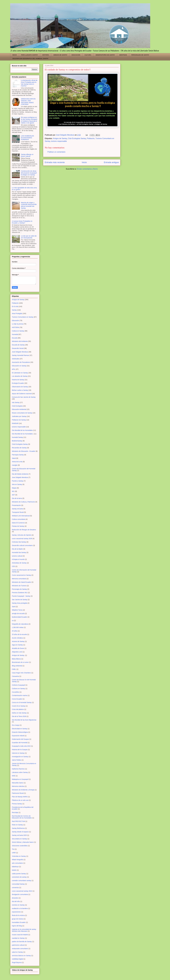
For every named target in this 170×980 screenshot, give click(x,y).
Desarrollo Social (18, 348)
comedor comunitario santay (22, 881)
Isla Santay (16, 402)
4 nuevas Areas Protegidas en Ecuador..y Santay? (22, 222)
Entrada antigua (111, 162)
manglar (15, 465)
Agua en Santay (17, 645)
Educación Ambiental (19, 409)
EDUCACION (76, 55)
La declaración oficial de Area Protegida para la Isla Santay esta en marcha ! (29, 83)
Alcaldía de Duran (18, 648)
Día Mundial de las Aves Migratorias (24, 720)
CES (14, 566)
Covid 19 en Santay (19, 706)
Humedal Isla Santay (19, 552)
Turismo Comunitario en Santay (23, 317)
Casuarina (15, 676)
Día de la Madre (17, 549)
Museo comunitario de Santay (22, 413)
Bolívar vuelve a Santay (20, 390)
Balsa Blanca (16, 659)
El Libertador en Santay (20, 373)
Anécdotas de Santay (19, 563)
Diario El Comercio (18, 523)
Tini (13, 849)
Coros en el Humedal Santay (22, 702)
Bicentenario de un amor (20, 662)
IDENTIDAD (123, 55)
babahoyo (15, 867)
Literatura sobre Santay (20, 772)
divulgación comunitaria (20, 894)
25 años (15, 631)
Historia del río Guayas (20, 750)
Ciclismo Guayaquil (18, 685)
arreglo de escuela (18, 613)
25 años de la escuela (19, 634)
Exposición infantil (18, 736)
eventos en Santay (18, 905)
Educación (15, 320)
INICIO (15, 55)
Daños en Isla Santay (19, 713)
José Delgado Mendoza (20, 352)
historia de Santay (18, 380)
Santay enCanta (17, 509)
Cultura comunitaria (19, 519)
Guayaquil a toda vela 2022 (21, 746)
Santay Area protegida (20, 603)
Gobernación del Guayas (20, 739)
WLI (13, 491)
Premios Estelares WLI (20, 593)
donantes (15, 898)
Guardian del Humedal (20, 743)
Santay (14, 310)
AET (13, 495)
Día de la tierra (17, 498)
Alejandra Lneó (17, 652)
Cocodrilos (16, 692)
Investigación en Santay (20, 757)
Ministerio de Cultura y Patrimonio (23, 502)
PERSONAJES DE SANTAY (140, 55)
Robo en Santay (17, 825)
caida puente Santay (19, 874)
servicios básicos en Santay (21, 956)
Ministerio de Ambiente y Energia (23, 790)
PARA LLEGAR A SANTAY (29, 55)
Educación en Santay (19, 366)
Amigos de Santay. (18, 655)
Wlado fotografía (18, 860)
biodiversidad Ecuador (20, 617)
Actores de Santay (18, 641)
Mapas (14, 488)
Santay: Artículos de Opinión (22, 535)
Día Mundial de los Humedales (22, 430)
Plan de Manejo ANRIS (20, 797)
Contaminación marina (20, 695)
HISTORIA (46, 55)
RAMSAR (15, 423)
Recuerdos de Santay (19, 448)
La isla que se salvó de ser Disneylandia (29, 237)
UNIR (14, 853)
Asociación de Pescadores (21, 362)
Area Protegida (17, 313)
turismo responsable (59, 141)
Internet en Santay (18, 753)
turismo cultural (17, 556)
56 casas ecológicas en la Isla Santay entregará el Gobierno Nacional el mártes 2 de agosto (29, 120)
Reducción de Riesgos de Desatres (24, 530)
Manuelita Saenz (18, 783)
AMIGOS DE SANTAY (60, 55)
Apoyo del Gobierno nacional (22, 394)
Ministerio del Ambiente (20, 341)
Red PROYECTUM (18, 821)
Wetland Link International (21, 516)
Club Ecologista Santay (77, 138)
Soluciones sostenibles (20, 846)
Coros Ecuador (17, 699)
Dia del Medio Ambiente (20, 474)
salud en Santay (17, 952)
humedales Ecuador (19, 922)
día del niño (16, 901)
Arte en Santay (17, 484)
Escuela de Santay (18, 345)
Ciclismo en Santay (18, 689)
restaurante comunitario (20, 949)
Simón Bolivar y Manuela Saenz (23, 842)
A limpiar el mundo (18, 559)
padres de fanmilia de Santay (22, 942)
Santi (14, 607)
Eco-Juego (16, 725)
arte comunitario (17, 863)
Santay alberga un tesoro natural (27, 155)
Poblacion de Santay (19, 420)
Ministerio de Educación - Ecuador (24, 451)
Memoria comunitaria (19, 579)
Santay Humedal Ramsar (20, 355)
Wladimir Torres (17, 610)
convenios (15, 888)
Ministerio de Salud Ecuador (21, 582)
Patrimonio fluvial (18, 793)
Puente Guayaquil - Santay (21, 596)
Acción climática (17, 638)
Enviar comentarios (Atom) (87, 169)
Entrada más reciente (55, 162)
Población (91, 138)
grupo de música (18, 919)
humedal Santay (17, 437)
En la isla (15, 306)
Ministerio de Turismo (19, 586)
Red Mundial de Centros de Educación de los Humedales (22, 817)
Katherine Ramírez (18, 769)
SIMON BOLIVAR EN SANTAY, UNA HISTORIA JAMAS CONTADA (28, 102)
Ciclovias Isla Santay (19, 542)
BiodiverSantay (17, 441)
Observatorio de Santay (20, 387)
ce (13, 620)
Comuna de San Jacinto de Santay (24, 397)
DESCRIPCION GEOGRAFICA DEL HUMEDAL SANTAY (30, 59)
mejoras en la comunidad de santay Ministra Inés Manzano (24, 930)
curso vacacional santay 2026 (22, 539)
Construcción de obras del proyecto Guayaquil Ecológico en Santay (29, 173)
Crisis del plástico (18, 709)
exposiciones (16, 912)
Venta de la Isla (17, 462)
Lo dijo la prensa (18, 324)
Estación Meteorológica (20, 732)
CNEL (14, 669)
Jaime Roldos (17, 760)
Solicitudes (16, 359)
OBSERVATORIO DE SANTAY (105, 55)
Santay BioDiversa (18, 828)
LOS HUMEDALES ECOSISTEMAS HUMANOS (28, 138)
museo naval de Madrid (20, 935)
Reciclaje (15, 812)
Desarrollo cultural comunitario (22, 545)
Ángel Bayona (17, 962)
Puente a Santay (18, 481)
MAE (14, 776)
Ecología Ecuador (18, 383)
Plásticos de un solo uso (20, 800)
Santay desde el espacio (20, 832)
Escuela (15, 338)
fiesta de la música (18, 915)
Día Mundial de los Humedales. (23, 434)
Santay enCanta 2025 (19, 835)
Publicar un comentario (56, 152)
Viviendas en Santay (19, 856)
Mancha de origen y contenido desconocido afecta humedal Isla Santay (29, 205)
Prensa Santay (17, 804)
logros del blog (17, 926)
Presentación (16, 505)
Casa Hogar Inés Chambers (21, 673)
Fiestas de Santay (18, 526)
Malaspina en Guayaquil (20, 779)
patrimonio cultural (18, 945)
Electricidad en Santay (20, 729)
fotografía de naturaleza (20, 624)
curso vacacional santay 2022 (22, 891)
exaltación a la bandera (20, 908)
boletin (14, 870)
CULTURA (88, 55)
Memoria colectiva (18, 786)
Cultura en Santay (18, 331)
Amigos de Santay (60, 138)
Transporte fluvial (18, 512)
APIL (14, 369)
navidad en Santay (18, 938)
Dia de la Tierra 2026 (19, 716)
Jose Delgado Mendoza (20, 477)
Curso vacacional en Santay (21, 575)
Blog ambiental (17, 666)
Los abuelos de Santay (20, 376)
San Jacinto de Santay (20, 600)
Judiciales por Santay (19, 416)
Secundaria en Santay (19, 839)
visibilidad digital (17, 959)
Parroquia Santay (18, 455)
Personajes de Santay (19, 589)
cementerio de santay (19, 877)
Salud (14, 458)
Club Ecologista (17, 406)
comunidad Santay (18, 884)
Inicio (84, 162)
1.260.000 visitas (18, 627)
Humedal (15, 334)
